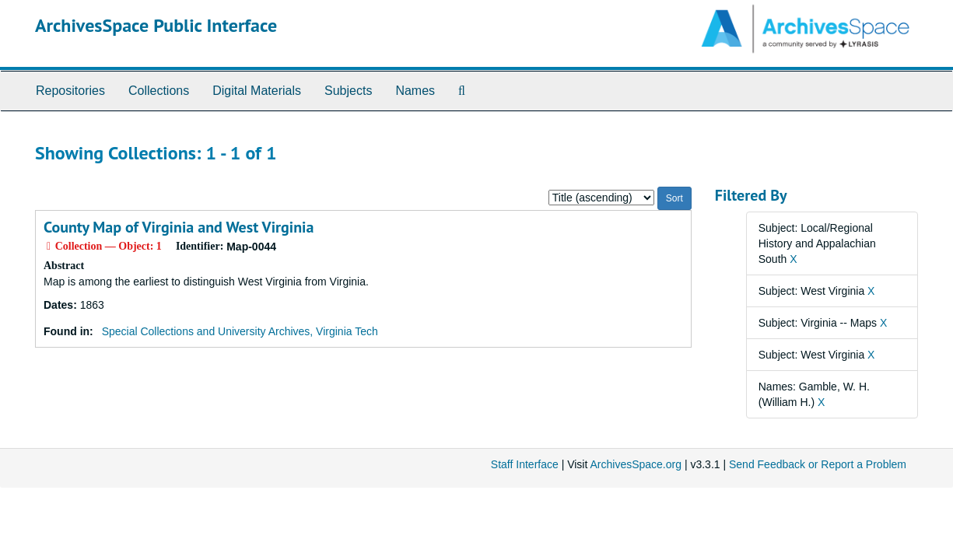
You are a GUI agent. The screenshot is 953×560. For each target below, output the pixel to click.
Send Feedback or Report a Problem (818, 464)
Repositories (70, 91)
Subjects (348, 91)
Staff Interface (525, 464)
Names (415, 91)
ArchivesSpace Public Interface (156, 25)
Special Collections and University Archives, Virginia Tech (240, 331)
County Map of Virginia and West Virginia (179, 227)
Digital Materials (257, 91)
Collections (159, 91)
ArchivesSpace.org (636, 464)
